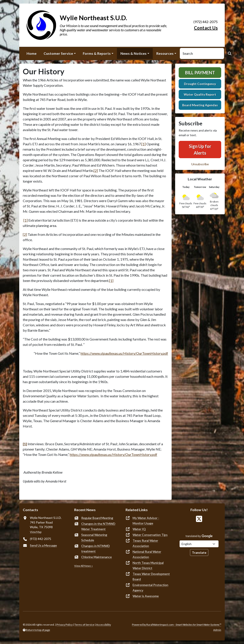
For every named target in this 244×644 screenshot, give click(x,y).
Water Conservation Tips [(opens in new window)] (150, 535)
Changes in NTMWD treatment (96, 548)
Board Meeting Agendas (200, 105)
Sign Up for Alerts (200, 150)
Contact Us (206, 28)
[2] (96, 170)
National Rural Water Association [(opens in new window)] (147, 554)
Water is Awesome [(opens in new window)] (146, 596)
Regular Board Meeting (97, 518)
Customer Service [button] (58, 53)
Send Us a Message (43, 545)
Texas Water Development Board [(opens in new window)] (151, 576)
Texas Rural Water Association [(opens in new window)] (145, 543)
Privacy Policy (65, 625)
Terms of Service (84, 625)
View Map (36, 532)
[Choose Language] (199, 544)
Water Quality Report (200, 94)
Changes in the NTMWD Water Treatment (98, 526)
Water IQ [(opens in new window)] (139, 529)
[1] (144, 144)
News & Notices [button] (134, 53)
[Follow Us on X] (199, 519)
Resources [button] (165, 53)
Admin (217, 630)
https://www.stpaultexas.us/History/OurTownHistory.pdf (124, 353)
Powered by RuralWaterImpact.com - (177, 625)
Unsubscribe (200, 164)
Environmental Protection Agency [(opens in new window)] (150, 588)
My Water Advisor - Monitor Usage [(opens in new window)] (146, 521)
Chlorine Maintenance (97, 557)
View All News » (83, 566)
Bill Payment (200, 73)
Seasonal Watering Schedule (94, 537)
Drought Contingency (200, 84)
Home (32, 53)
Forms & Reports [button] (97, 53)
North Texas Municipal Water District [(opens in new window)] (148, 565)
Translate (199, 552)
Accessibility (104, 625)
